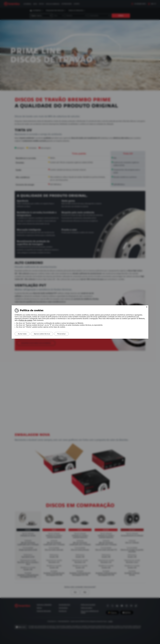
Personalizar (61, 334)
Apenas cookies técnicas (42, 334)
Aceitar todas (22, 334)
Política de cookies (26, 320)
